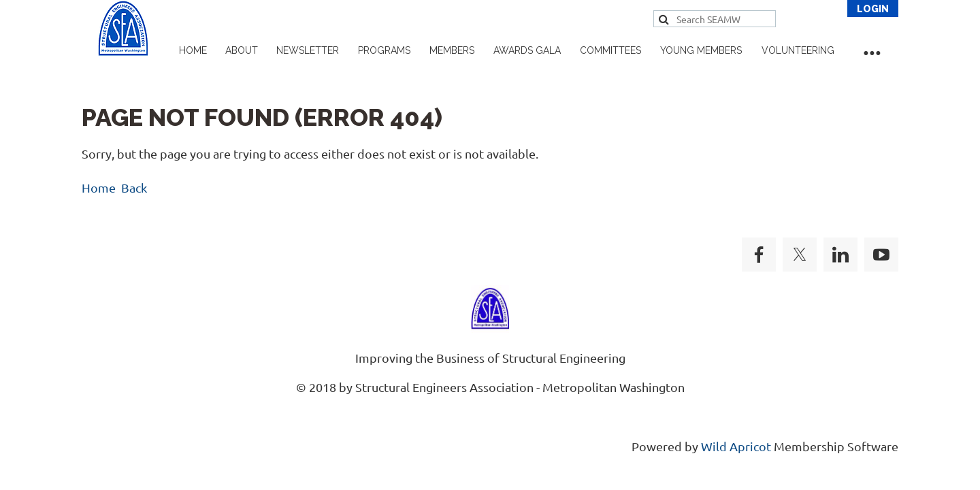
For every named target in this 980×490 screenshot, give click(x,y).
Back (134, 187)
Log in (873, 9)
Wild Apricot (736, 446)
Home (99, 187)
